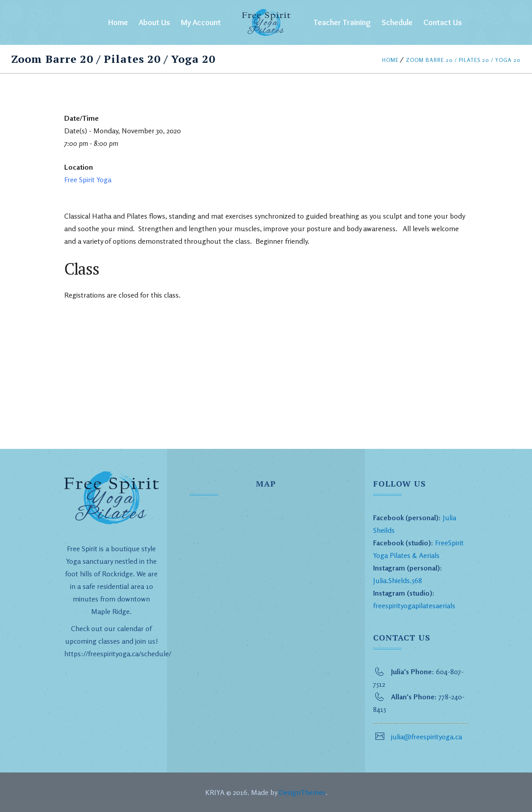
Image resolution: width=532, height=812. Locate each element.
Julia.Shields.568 (398, 580)
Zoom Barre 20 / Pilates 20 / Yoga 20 (463, 60)
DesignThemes (302, 792)
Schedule (397, 22)
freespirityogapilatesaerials (414, 606)
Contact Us (443, 22)
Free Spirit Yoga (88, 180)
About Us (154, 22)
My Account (201, 22)
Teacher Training (342, 22)
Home (118, 22)
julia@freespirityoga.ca (426, 737)
